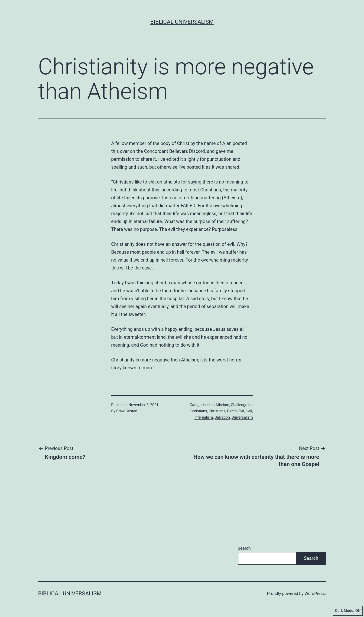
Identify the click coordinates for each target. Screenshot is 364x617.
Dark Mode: (348, 611)
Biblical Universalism (182, 22)
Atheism (222, 405)
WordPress (315, 593)
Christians (217, 411)
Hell (249, 411)
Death (232, 411)
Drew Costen (127, 411)
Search (244, 548)
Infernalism (204, 417)
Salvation (222, 417)
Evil (241, 411)
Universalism (242, 417)
